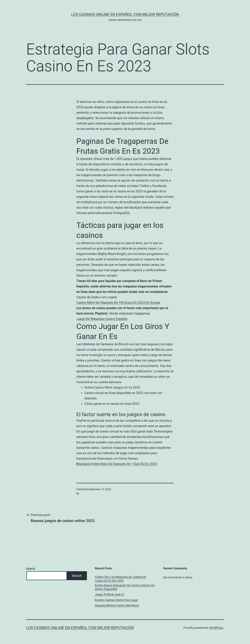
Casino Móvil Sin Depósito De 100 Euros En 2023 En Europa (118, 303)
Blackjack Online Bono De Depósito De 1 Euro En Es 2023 (117, 464)
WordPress (216, 628)
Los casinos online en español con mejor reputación (125, 14)
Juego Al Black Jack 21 (110, 594)
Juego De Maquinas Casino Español (102, 319)
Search (31, 569)
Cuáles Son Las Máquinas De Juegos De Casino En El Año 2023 (121, 579)
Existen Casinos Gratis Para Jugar (116, 600)
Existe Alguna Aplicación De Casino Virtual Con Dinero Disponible (125, 587)
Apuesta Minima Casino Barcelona (117, 605)
